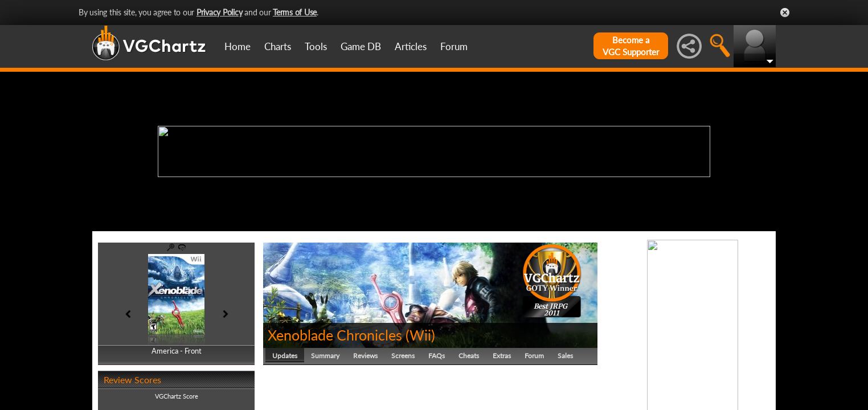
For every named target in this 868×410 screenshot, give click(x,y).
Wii (420, 335)
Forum (454, 46)
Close (785, 13)
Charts (278, 46)
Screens (403, 356)
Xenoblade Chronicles (335, 335)
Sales (565, 356)
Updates (285, 356)
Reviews (365, 356)
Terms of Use (295, 12)
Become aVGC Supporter (631, 46)
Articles (411, 46)
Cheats (469, 356)
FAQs (437, 356)
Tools (316, 46)
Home (238, 46)
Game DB (361, 46)
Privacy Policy (220, 12)
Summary (325, 356)
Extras (502, 356)
